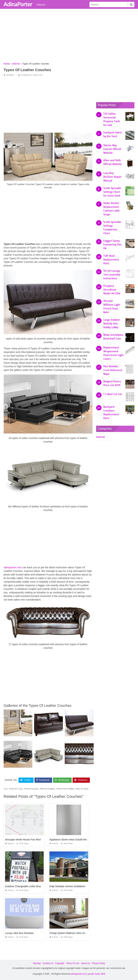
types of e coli (16, 789)
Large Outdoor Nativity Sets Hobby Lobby (112, 324)
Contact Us (48, 963)
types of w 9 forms (65, 789)
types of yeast (82, 789)
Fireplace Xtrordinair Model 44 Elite (112, 290)
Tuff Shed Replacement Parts (111, 260)
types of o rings (47, 789)
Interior (41, 4)
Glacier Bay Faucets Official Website (112, 149)
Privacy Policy (98, 963)
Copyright (60, 963)
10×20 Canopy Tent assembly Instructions (112, 275)
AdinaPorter (18, 4)
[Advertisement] (69, 37)
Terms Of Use (73, 963)
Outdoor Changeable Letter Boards (25, 886)
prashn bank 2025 (97, 974)
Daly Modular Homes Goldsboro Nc (69, 886)
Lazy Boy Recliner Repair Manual (112, 177)
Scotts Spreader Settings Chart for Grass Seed (112, 192)
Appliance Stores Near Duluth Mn (68, 840)
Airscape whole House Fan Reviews (25, 840)
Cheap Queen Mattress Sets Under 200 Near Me (77, 933)
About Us (85, 963)
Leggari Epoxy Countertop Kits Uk (112, 245)
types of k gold (31, 789)
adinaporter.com (13, 567)
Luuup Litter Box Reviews (19, 933)
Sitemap (37, 963)
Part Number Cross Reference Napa (113, 370)
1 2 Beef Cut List (113, 394)
